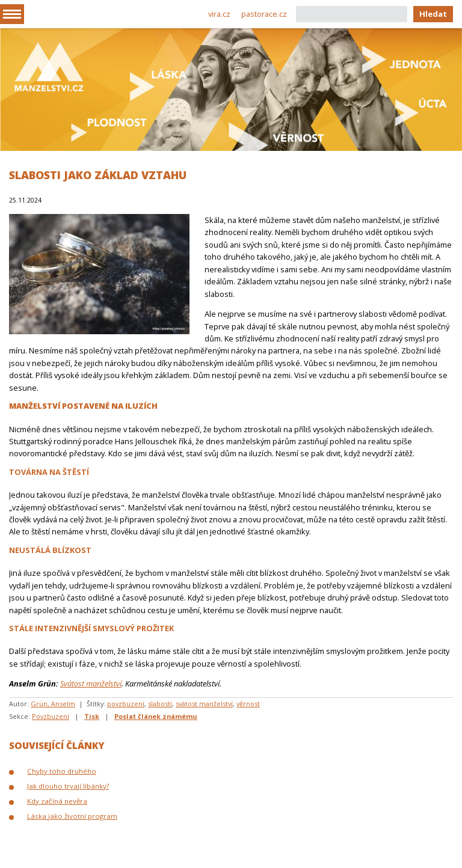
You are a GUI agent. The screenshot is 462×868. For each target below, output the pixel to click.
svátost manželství (204, 704)
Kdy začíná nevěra (57, 801)
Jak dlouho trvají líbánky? (68, 786)
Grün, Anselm (53, 704)
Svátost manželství (91, 683)
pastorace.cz (264, 14)
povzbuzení (126, 704)
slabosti (160, 704)
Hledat (433, 14)
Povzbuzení (51, 716)
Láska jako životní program (72, 816)
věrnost (248, 704)
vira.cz (219, 14)
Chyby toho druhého (62, 771)
